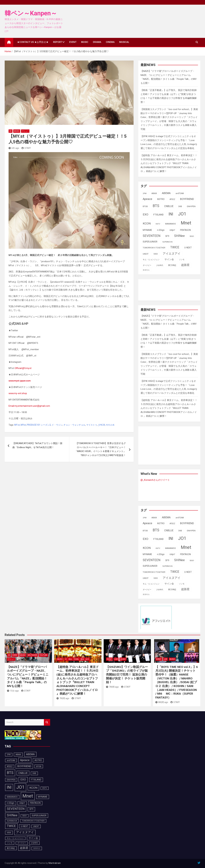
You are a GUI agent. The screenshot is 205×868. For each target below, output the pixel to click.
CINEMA (110, 42)
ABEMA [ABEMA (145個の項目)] (166, 193)
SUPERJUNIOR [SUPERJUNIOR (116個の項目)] (150, 242)
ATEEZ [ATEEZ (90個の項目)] (172, 199)
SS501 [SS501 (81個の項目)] (192, 236)
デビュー (25, 131)
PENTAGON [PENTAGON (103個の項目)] (185, 230)
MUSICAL (124, 42)
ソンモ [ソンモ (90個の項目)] (182, 260)
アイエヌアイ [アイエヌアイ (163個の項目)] (172, 254)
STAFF (26, 148)
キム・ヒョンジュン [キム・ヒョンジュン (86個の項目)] (151, 260)
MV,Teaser (32, 655)
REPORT (58, 42)
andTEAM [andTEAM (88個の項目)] (180, 193)
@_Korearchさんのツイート (155, 480)
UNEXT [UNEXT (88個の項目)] (146, 254)
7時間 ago (63, 698)
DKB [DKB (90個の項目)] (180, 206)
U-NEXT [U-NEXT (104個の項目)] (188, 248)
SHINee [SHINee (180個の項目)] (179, 236)
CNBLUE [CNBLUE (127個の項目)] (169, 206)
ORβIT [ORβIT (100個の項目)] (172, 230)
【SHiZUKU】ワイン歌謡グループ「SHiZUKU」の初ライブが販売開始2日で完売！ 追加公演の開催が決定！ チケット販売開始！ (127, 675)
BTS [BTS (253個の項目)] (156, 206)
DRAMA (97, 42)
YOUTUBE (43, 655)
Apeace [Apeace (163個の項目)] (147, 199)
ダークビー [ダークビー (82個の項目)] (147, 265)
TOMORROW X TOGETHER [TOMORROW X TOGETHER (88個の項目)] (154, 248)
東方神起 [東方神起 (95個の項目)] (172, 265)
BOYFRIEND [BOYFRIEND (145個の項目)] (187, 199)
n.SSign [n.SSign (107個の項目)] (161, 230)
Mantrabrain (55, 863)
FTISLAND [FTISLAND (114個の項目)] (158, 215)
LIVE (116, 659)
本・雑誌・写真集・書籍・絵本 (77, 659)
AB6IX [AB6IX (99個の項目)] (154, 193)
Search (47, 722)
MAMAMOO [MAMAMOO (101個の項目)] (171, 224)
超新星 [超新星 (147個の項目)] (185, 265)
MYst (23, 425)
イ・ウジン (57, 425)
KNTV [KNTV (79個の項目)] (158, 224)
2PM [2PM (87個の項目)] (145, 193)
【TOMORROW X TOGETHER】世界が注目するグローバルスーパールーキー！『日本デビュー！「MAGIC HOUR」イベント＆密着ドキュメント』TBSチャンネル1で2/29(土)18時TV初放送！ (100, 449)
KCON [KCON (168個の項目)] (147, 223)
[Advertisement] (165, 289)
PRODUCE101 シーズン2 (39, 425)
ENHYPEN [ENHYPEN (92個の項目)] (191, 206)
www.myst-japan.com (20, 381)
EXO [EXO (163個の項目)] (146, 215)
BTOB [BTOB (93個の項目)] (145, 206)
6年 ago (14, 148)
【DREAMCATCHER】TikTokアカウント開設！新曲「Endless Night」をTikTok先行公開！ (37, 445)
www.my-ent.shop (18, 393)
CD (11, 131)
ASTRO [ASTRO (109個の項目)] (161, 199)
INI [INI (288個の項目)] (171, 214)
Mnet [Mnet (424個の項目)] (186, 223)
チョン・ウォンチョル (74, 425)
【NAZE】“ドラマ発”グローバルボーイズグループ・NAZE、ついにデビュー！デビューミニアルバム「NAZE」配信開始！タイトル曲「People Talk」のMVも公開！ (28, 676)
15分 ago (13, 691)
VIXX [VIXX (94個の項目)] (156, 254)
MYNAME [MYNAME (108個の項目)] (147, 230)
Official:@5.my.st (23, 368)
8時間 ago (162, 702)
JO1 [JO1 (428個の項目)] (182, 214)
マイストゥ (92, 425)
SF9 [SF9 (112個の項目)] (167, 236)
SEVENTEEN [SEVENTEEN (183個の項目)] (152, 236)
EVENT (73, 42)
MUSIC (85, 42)
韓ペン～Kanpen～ (31, 13)
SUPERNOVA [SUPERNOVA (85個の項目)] (167, 242)
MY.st (17, 425)
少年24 (101, 425)
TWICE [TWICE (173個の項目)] (175, 247)
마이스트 (110, 425)
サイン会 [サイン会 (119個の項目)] (169, 259)
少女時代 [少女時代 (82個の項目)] (160, 265)
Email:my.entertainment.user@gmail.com (29, 406)
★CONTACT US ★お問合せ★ (33, 42)
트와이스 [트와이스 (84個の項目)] (146, 270)
